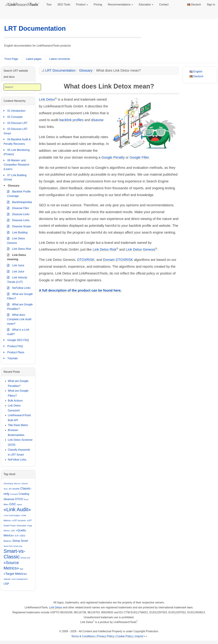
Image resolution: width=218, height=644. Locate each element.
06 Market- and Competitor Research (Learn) (16, 164)
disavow (97, 120)
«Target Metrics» (15, 574)
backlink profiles (71, 120)
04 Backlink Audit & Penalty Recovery (17, 141)
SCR (17, 536)
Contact (164, 5)
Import (19, 505)
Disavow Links (18, 214)
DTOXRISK (86, 260)
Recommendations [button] (120, 5)
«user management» (20, 579)
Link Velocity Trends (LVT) (17, 279)
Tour (49, 5)
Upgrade (7, 579)
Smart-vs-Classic (14, 554)
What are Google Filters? (20, 296)
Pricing (98, 5)
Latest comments (60, 59)
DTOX (19, 499)
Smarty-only (25, 558)
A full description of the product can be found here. (80, 290)
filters (6, 505)
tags (21, 569)
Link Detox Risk (104, 249)
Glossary (86, 70)
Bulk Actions (15, 401)
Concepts (14, 494)
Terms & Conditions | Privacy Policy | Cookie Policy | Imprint (107, 636)
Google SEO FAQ (16, 340)
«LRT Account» (19, 521)
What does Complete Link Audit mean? (19, 319)
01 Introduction (14, 111)
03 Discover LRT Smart (16, 131)
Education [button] (146, 5)
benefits (16, 489)
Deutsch (194, 5)
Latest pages (34, 59)
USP (6, 584)
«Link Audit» (17, 509)
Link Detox (47, 99)
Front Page (11, 59)
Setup (16, 541)
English (196, 72)
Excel (26, 499)
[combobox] (22, 87)
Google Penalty (113, 157)
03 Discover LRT (16, 123)
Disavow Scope (19, 226)
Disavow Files (18, 208)
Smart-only (18, 546)
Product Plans (14, 352)
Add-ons (17, 484)
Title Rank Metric (18, 425)
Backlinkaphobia (20, 202)
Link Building (17, 233)
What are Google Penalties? (20, 306)
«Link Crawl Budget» (12, 515)
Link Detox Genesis (141, 249)
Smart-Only (8, 546)
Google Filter (139, 157)
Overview (21, 526)
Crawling (24, 494)
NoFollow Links (19, 288)
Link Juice (16, 265)
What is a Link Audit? (18, 332)
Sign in (211, 5)
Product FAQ (13, 346)
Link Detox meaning (17, 257)
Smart (24, 541)
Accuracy (8, 483)
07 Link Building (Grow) (15, 177)
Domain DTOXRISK (118, 260)
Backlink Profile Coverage (19, 193)
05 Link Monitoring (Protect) (17, 152)
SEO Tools (64, 5)
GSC (13, 504)
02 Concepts (13, 117)
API (10, 489)
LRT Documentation (35, 28)
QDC (13, 531)
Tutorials (11, 358)
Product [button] (82, 5)
